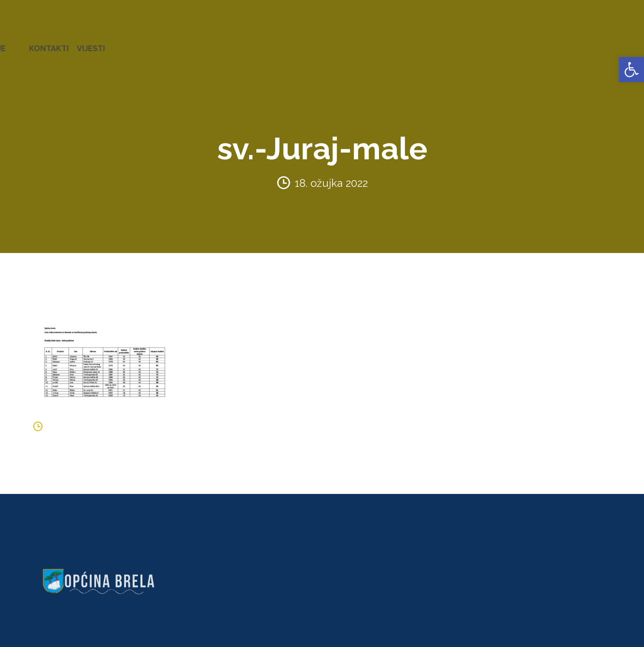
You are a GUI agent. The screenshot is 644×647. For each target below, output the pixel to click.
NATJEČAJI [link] (430, 43)
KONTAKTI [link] (580, 43)
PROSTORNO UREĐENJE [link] (505, 43)
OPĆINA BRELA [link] (38, 43)
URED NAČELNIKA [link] (109, 43)
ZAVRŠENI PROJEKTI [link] (190, 43)
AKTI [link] (246, 43)
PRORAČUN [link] (380, 43)
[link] (631, 70)
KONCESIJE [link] (284, 43)
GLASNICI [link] (332, 43)
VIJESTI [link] (622, 43)
